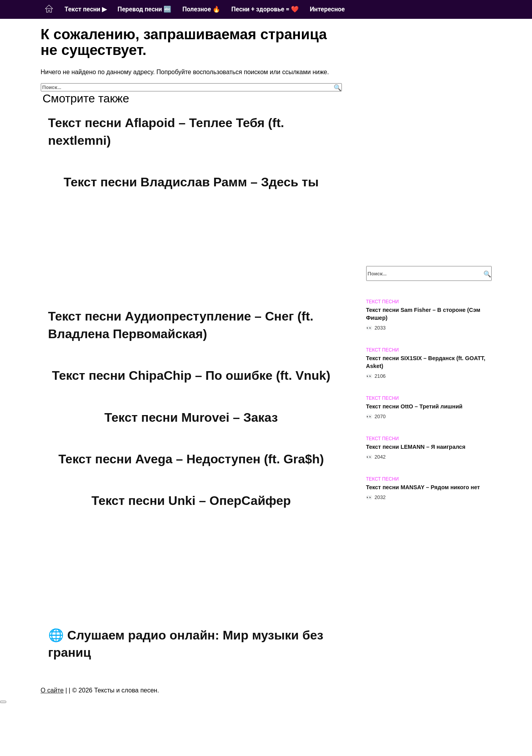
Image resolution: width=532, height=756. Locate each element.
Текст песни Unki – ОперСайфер (191, 504)
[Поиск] (337, 87)
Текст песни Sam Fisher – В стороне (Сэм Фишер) (423, 314)
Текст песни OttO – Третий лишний (414, 406)
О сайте (52, 694)
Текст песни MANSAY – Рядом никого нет (423, 487)
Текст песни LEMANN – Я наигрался (416, 447)
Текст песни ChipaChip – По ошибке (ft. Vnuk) (191, 377)
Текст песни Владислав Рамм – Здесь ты (191, 182)
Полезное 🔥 (201, 9)
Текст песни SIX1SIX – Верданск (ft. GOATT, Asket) (426, 362)
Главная (49, 9)
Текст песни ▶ (86, 9)
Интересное (327, 9)
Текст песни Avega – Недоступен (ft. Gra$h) (191, 462)
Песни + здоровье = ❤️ (265, 9)
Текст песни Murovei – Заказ (191, 419)
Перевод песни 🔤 (144, 9)
